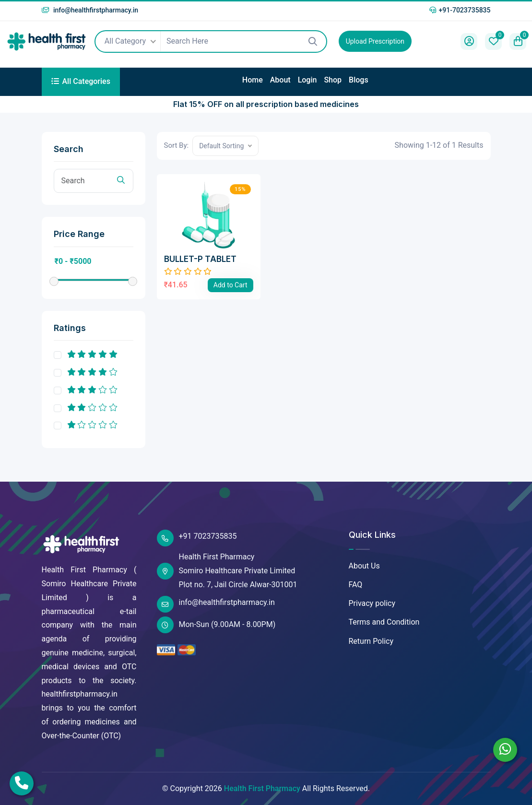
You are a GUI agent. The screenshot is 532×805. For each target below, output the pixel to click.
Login (307, 80)
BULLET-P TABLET (200, 259)
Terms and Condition (384, 622)
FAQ (356, 585)
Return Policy (371, 641)
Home (253, 80)
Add (231, 285)
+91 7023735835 (197, 538)
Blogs (359, 80)
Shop (333, 80)
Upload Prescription (375, 41)
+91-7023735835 (460, 10)
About (280, 80)
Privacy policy (372, 603)
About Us (364, 566)
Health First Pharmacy (262, 788)
